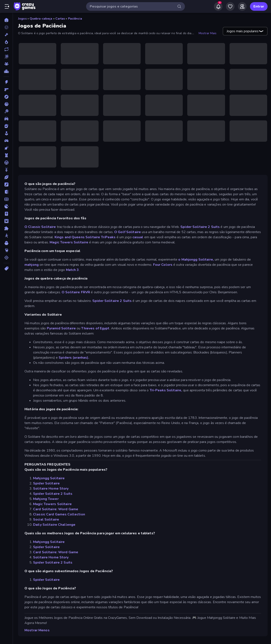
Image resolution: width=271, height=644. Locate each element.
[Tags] (6, 269)
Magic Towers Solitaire (69, 242)
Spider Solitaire (46, 483)
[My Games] (230, 6)
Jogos (22, 19)
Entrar (259, 6)
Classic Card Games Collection (59, 514)
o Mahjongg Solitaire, (196, 260)
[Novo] (6, 35)
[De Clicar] (6, 148)
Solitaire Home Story (51, 489)
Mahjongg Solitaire (49, 478)
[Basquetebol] (6, 104)
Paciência (75, 19)
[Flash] (6, 184)
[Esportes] (6, 177)
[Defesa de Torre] (6, 155)
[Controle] (6, 141)
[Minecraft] (6, 221)
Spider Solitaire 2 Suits (200, 227)
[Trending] (6, 42)
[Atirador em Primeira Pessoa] (6, 89)
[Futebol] (6, 199)
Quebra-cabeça (41, 19)
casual (138, 237)
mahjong (32, 265)
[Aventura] (6, 97)
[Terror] (6, 243)
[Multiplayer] (6, 64)
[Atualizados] (6, 49)
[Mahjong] (6, 214)
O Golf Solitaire (128, 232)
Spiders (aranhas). (74, 358)
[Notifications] (218, 6)
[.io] (6, 206)
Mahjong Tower (46, 499)
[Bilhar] (6, 111)
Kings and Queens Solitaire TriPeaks (85, 237)
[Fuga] (6, 192)
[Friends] (242, 6)
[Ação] (6, 82)
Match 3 (72, 270)
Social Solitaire (46, 520)
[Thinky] (6, 250)
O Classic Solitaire (40, 227)
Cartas (60, 19)
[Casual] (6, 133)
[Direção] (6, 163)
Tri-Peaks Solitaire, (166, 390)
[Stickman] (6, 236)
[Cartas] (6, 126)
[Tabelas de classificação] (6, 71)
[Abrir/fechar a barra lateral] (7, 6)
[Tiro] (6, 258)
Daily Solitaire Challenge (54, 525)
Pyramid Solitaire (61, 328)
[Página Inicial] (6, 20)
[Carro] (6, 119)
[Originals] (6, 57)
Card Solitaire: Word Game (56, 509)
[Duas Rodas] (6, 170)
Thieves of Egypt (95, 328)
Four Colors (163, 265)
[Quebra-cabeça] (6, 228)
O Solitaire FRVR (76, 292)
